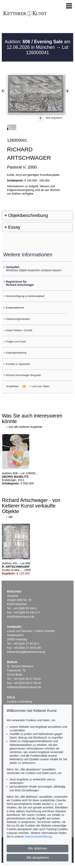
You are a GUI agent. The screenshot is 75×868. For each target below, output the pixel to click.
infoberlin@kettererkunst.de (24, 687)
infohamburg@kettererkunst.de (26, 652)
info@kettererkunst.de (21, 617)
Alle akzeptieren (38, 858)
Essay (14, 227)
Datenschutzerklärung (38, 837)
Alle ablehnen (37, 848)
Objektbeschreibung (28, 215)
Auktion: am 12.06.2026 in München (37, 44)
